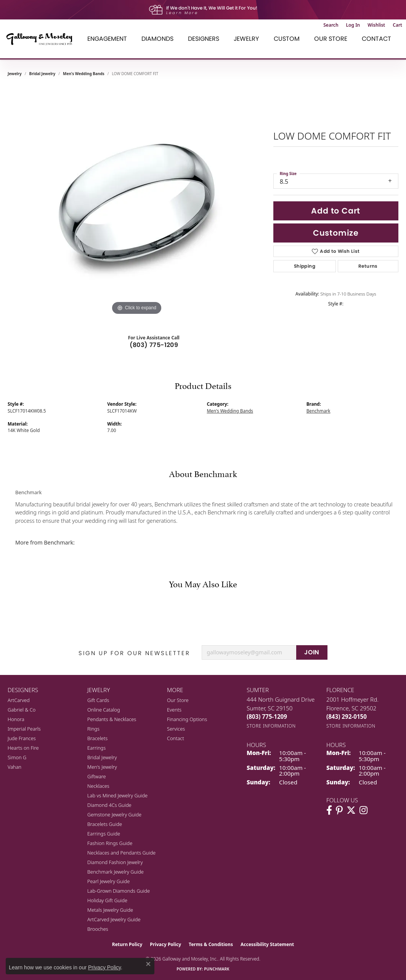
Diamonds (157, 39)
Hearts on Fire (23, 748)
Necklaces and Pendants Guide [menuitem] (121, 853)
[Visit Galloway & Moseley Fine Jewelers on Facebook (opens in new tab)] (329, 810)
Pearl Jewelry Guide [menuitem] (108, 881)
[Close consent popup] (148, 964)
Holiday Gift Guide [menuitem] (107, 900)
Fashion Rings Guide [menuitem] (110, 843)
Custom (287, 39)
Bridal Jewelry (43, 74)
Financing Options (187, 719)
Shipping (305, 266)
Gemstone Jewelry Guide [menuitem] (114, 815)
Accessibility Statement (267, 944)
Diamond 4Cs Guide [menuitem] (109, 805)
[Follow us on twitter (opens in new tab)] (351, 810)
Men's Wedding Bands (84, 74)
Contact (376, 39)
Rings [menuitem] (93, 729)
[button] (331, 25)
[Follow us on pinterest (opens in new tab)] (339, 810)
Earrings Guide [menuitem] (104, 834)
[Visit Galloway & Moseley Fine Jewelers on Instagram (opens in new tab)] (363, 810)
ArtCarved (19, 700)
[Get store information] (271, 726)
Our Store (331, 39)
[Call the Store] (267, 717)
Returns (368, 266)
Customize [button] (336, 233)
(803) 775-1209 (154, 345)
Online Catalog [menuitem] (104, 710)
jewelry (15, 74)
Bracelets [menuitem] (97, 738)
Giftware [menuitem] (97, 776)
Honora (16, 719)
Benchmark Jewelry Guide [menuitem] (116, 872)
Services (176, 729)
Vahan (14, 767)
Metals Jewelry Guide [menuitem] (110, 910)
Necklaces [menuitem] (98, 786)
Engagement (107, 39)
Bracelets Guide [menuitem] (105, 824)
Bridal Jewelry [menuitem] (102, 757)
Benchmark (319, 411)
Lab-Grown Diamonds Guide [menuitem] (119, 891)
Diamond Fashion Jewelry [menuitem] (115, 862)
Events (174, 710)
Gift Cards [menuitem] (98, 700)
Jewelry (246, 39)
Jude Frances (22, 738)
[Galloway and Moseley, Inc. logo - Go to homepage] (42, 39)
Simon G (17, 757)
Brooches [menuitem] (98, 929)
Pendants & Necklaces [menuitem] (112, 719)
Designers (204, 39)
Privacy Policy (165, 944)
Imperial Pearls (24, 729)
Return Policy (127, 944)
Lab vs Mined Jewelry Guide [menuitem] (117, 795)
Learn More (182, 13)
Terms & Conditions (211, 944)
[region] (136, 202)
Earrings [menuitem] (96, 748)
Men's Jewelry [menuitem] (102, 767)
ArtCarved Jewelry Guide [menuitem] (114, 919)
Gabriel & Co (22, 710)
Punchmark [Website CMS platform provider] (217, 969)
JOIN (312, 652)
